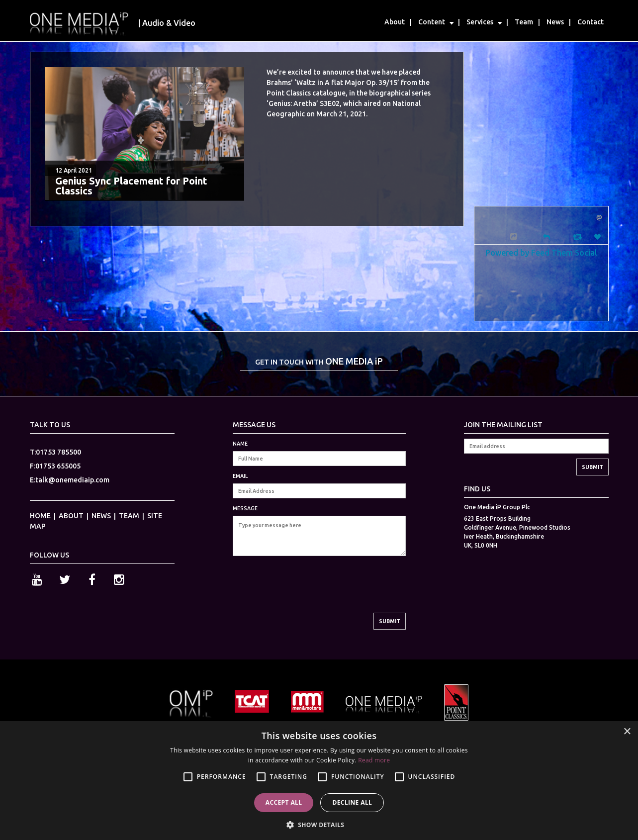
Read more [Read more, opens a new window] (374, 760)
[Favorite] (599, 237)
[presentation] (308, 593)
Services (480, 22)
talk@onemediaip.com (72, 480)
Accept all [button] (284, 802)
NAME (240, 444)
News (555, 22)
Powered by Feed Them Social (541, 252)
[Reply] (547, 236)
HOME (40, 516)
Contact (591, 22)
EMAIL (240, 476)
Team (524, 22)
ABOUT (71, 516)
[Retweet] (579, 236)
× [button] (627, 732)
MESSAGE (245, 508)
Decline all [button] (352, 802)
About (395, 22)
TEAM (129, 516)
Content (432, 22)
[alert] (319, 781)
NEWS (101, 516)
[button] (319, 824)
